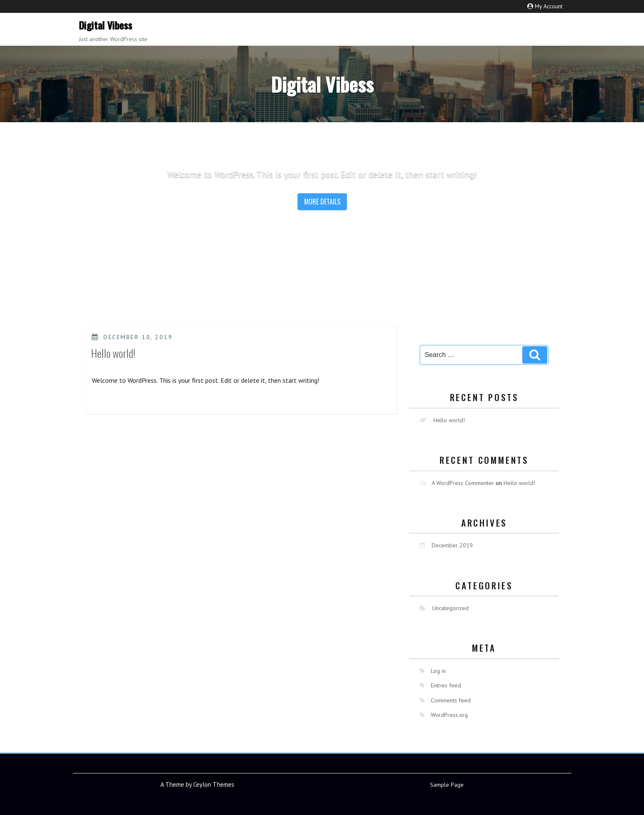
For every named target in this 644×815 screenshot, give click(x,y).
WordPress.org (449, 715)
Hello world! (113, 353)
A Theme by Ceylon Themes (197, 784)
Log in (438, 671)
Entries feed (446, 685)
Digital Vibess (106, 25)
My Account (549, 6)
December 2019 (452, 545)
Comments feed (451, 700)
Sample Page (447, 785)
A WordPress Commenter (463, 483)
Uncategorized (450, 608)
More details (322, 202)
